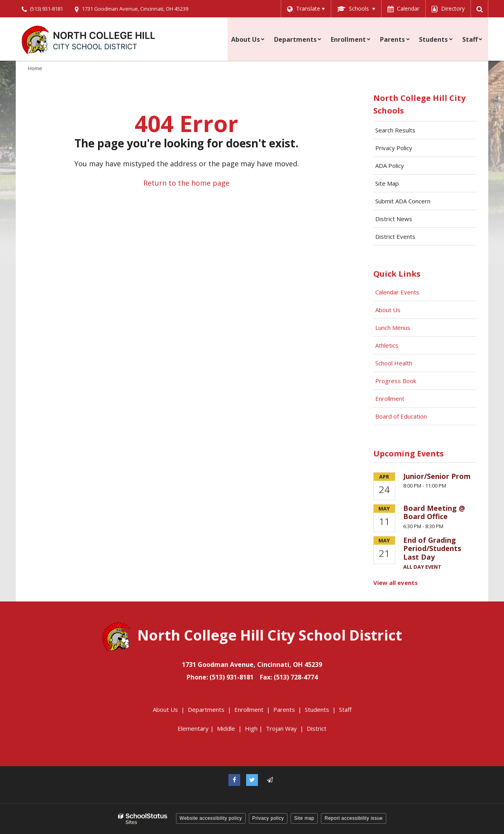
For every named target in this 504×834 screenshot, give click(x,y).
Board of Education (402, 416)
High (251, 728)
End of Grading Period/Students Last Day (432, 548)
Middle (226, 728)
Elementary (193, 728)
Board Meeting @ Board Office (434, 512)
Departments (206, 709)
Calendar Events (398, 292)
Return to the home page (186, 183)
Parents (284, 709)
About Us (388, 310)
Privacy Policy (394, 148)
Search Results (395, 130)
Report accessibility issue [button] (354, 818)
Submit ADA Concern (403, 201)
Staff (345, 709)
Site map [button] (304, 818)
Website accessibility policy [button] (211, 818)
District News (394, 219)
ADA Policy (390, 166)
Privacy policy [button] (268, 818)
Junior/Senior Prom (437, 476)
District (317, 728)
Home (35, 68)
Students (317, 709)
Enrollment (390, 398)
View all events (396, 583)
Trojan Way (281, 728)
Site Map (387, 183)
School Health (394, 363)
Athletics (387, 345)
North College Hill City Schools (419, 104)
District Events (395, 236)
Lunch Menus (393, 328)
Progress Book (396, 381)
